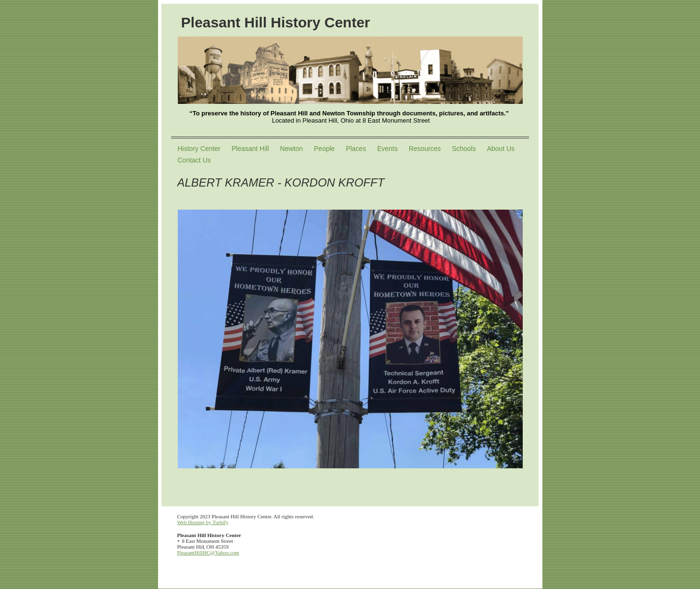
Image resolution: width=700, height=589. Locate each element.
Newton (291, 149)
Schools (464, 149)
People (324, 149)
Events (387, 149)
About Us (501, 149)
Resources (425, 149)
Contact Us (194, 160)
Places (356, 149)
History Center (199, 149)
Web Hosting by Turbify (203, 522)
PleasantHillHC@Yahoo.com (208, 552)
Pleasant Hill (250, 149)
